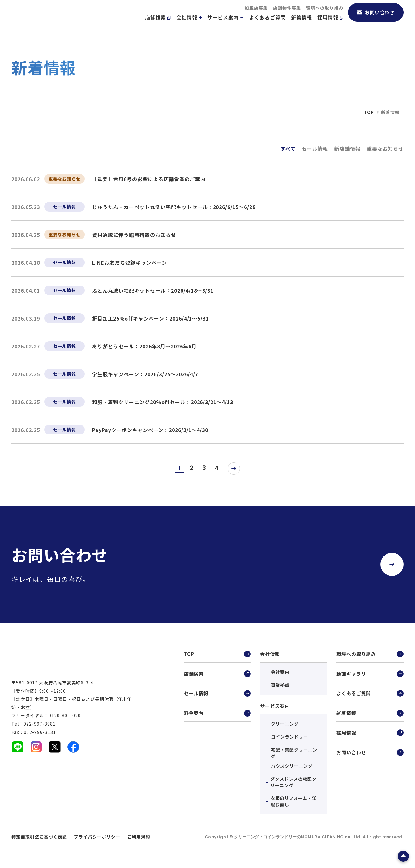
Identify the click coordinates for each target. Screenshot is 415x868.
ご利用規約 (139, 837)
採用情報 (330, 25)
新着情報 (302, 25)
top (369, 112)
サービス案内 (225, 25)
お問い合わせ (376, 20)
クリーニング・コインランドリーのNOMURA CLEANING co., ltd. (298, 837)
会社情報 (189, 25)
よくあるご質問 (267, 25)
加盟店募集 (256, 15)
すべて (288, 149)
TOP (218, 654)
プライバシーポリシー (97, 837)
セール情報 (315, 149)
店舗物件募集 (287, 15)
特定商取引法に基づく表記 (39, 837)
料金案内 (218, 716)
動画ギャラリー (370, 675)
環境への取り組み (325, 15)
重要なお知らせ (385, 149)
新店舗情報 (347, 149)
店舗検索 (158, 25)
